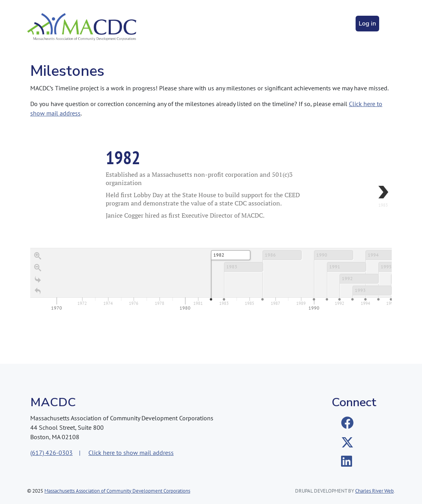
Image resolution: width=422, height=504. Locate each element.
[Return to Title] (38, 291)
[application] (211, 280)
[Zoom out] (38, 268)
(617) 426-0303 (51, 453)
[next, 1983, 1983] (368, 197)
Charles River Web (374, 491)
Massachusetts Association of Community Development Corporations (117, 491)
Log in (367, 24)
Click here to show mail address (131, 453)
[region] (211, 218)
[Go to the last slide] (38, 280)
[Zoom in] (38, 256)
